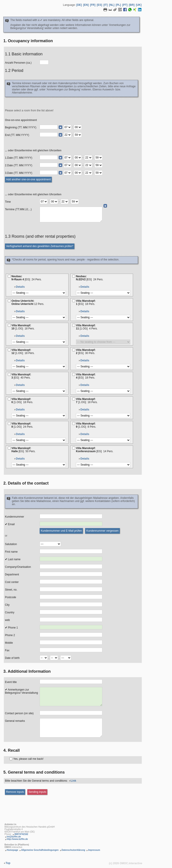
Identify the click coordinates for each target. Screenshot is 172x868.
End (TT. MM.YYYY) (17, 135)
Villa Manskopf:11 (87, 327)
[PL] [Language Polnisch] (118, 5)
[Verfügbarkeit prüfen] (40, 246)
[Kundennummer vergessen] (102, 531)
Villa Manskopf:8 (23, 425)
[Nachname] (71, 559)
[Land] (71, 612)
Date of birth (12, 658)
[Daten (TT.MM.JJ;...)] (71, 214)
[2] (74, 350)
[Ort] (71, 604)
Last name (13, 559)
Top (8, 863)
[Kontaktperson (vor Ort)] (71, 713)
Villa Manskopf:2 (86, 352)
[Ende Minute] (78, 135)
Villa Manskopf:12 (23, 352)
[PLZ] (71, 597)
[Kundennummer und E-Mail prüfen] (61, 531)
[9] (74, 424)
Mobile (9, 643)
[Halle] (9, 448)
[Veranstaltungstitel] (71, 682)
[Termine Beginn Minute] (54, 202)
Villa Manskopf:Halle (24, 450)
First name (11, 552)
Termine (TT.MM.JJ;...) (18, 209)
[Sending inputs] (37, 792)
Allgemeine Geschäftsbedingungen (40, 850)
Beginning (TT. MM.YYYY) (21, 127)
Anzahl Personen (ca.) (18, 63)
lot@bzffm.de (14, 837)
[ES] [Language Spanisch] (99, 5)
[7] (74, 399)
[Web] (71, 620)
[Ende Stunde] (67, 135)
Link (74, 781)
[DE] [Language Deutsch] (79, 5)
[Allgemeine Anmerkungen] (71, 728)
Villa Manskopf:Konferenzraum (95, 450)
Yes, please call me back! (28, 759)
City (7, 605)
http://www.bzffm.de (17, 839)
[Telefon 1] (71, 627)
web (7, 620)
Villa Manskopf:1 (86, 302)
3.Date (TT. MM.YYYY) (19, 173)
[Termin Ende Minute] (99, 158)
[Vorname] (71, 551)
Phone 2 (10, 635)
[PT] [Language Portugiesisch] (125, 5)
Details (20, 287)
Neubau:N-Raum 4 (27, 278)
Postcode (11, 597)
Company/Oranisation (18, 567)
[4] (74, 374)
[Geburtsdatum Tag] (44, 658)
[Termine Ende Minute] (75, 202)
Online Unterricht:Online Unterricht (28, 302)
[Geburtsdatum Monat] (54, 658)
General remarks (15, 721)
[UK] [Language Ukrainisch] (139, 5)
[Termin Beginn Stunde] (67, 158)
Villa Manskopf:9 (86, 425)
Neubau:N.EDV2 (90, 278)
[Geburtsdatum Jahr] (66, 658)
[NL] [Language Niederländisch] (112, 5)
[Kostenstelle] (71, 582)
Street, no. (11, 590)
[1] (74, 301)
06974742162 (21, 834)
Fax (7, 650)
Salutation (11, 544)
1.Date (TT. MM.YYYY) (19, 158)
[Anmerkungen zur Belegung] (71, 697)
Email (10, 524)
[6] (9, 399)
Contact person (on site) (19, 713)
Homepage (12, 850)
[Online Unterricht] (9, 301)
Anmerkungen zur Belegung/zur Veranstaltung (21, 691)
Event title (11, 682)
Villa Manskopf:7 (87, 401)
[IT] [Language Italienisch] (106, 5)
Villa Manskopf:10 (23, 327)
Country (10, 612)
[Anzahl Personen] (44, 62)
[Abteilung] (71, 574)
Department (12, 575)
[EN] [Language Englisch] (86, 5)
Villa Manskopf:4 (86, 376)
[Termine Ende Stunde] (64, 202)
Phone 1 (11, 628)
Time (8, 202)
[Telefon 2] (71, 635)
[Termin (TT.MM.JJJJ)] (49, 157)
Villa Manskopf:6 (23, 401)
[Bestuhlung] (39, 293)
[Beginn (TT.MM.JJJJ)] (49, 127)
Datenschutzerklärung (73, 850)
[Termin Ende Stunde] (88, 158)
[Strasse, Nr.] (71, 589)
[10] (9, 325)
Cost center (12, 582)
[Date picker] (60, 127)
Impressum (94, 850)
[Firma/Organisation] (71, 566)
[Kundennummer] (71, 516)
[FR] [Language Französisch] (93, 5)
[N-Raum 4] (9, 276)
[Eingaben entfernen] (15, 792)
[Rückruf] (11, 759)
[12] (9, 350)
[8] (9, 424)
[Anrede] (50, 544)
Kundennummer (14, 517)
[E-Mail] (71, 524)
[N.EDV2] (74, 276)
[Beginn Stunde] (67, 127)
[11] (74, 325)
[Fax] (71, 650)
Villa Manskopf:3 (21, 376)
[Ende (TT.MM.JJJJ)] (49, 135)
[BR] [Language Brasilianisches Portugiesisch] (132, 5)
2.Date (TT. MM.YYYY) (19, 165)
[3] (9, 374)
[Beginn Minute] (78, 127)
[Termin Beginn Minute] (78, 158)
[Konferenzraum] (74, 448)
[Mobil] (71, 642)
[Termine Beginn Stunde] (44, 202)
